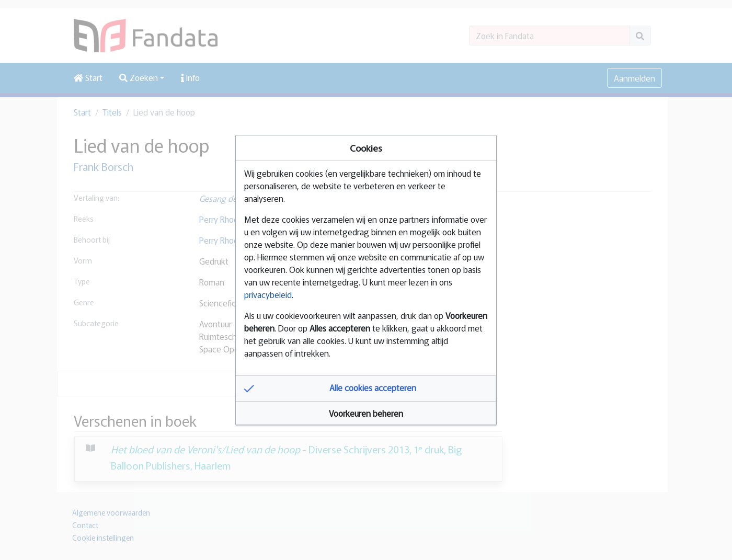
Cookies (366, 148)
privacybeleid (268, 294)
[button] (366, 388)
